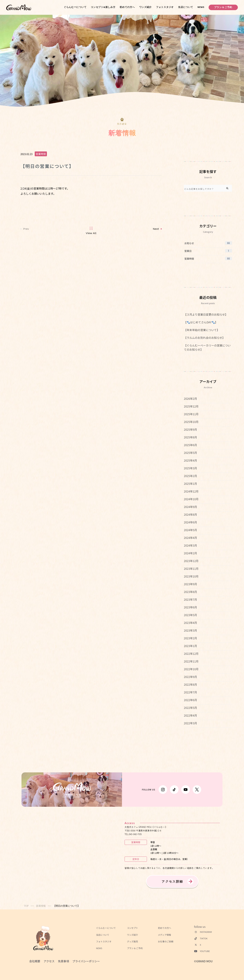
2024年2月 (190, 553)
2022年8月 (190, 684)
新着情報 (41, 906)
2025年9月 (190, 429)
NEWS (201, 7)
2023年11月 (191, 569)
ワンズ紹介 (146, 7)
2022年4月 (190, 715)
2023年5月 (190, 615)
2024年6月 (190, 522)
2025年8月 (190, 437)
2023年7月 (190, 599)
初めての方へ (127, 7)
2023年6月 (190, 607)
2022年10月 (191, 669)
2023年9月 (190, 584)
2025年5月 (190, 453)
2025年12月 (191, 406)
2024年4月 (190, 538)
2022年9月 (190, 677)
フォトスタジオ (165, 7)
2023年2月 (190, 638)
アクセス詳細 (172, 881)
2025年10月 (191, 422)
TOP (26, 906)
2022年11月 (191, 661)
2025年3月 (190, 468)
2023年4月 (190, 623)
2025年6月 (190, 445)
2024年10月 (191, 499)
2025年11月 (191, 414)
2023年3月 (190, 630)
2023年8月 (190, 592)
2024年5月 (190, 530)
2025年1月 (190, 484)
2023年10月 (191, 576)
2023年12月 (191, 561)
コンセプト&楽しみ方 (103, 7)
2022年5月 (190, 708)
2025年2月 (190, 476)
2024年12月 (191, 491)
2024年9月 (190, 507)
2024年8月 (190, 514)
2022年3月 (190, 723)
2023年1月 (190, 646)
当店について (186, 7)
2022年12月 (191, 654)
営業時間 (41, 154)
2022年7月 (190, 692)
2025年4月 (190, 460)
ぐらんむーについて (75, 7)
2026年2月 (190, 399)
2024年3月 (190, 545)
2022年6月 (190, 700)
